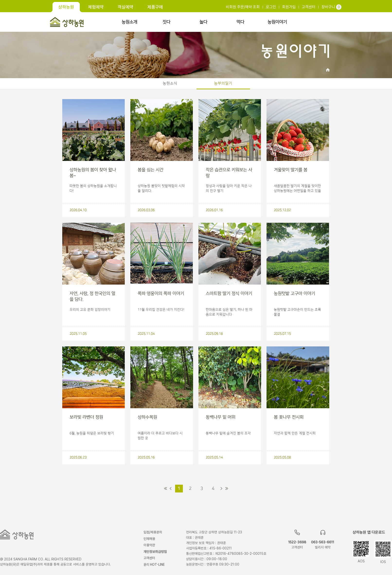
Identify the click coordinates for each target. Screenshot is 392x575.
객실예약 (125, 7)
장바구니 (331, 7)
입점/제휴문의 (153, 532)
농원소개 (129, 22)
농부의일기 (223, 83)
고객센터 (309, 7)
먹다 (240, 22)
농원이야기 (277, 22)
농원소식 (170, 83)
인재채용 (149, 539)
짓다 (166, 22)
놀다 (203, 22)
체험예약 (96, 7)
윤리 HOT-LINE (154, 565)
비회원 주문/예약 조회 (243, 7)
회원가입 (289, 7)
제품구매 (155, 7)
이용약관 (149, 545)
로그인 (271, 7)
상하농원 (66, 7)
